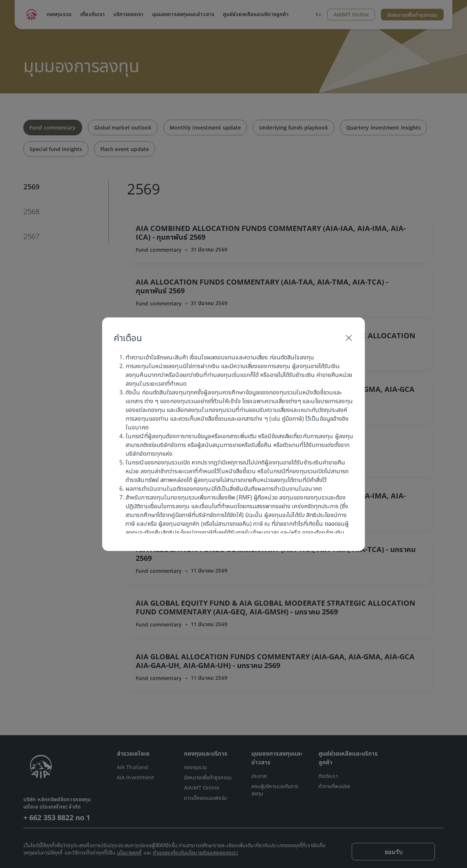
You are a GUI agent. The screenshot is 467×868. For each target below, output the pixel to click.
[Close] (349, 338)
